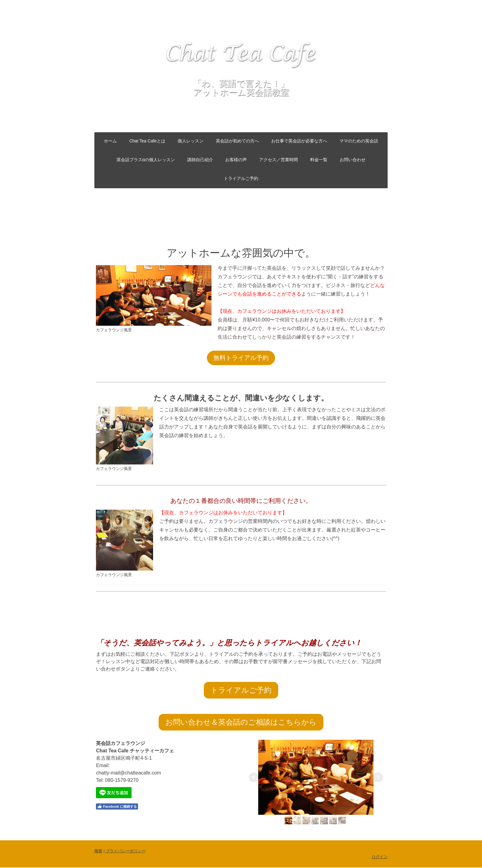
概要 (97, 852)
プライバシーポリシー (124, 852)
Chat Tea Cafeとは (147, 141)
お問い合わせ (353, 160)
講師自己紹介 (200, 160)
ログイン (381, 857)
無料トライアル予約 (241, 358)
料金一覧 (319, 160)
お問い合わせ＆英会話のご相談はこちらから (241, 722)
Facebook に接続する (116, 806)
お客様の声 (236, 160)
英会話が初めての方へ (237, 141)
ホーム (110, 141)
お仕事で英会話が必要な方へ (299, 141)
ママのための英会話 (359, 141)
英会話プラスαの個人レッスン (146, 160)
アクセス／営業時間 (279, 160)
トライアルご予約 (241, 178)
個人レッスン (191, 141)
